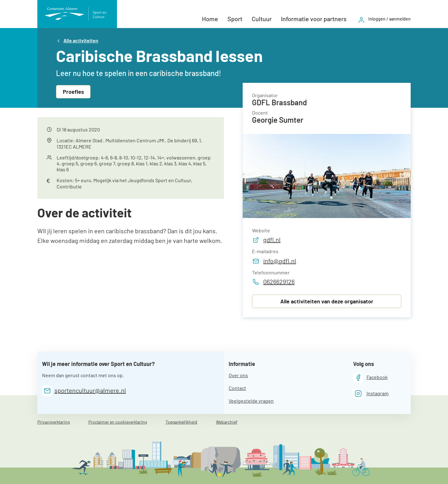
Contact (237, 388)
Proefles (73, 92)
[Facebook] (370, 378)
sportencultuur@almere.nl (90, 390)
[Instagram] (371, 394)
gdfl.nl (266, 240)
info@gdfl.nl (274, 261)
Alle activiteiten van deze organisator (327, 301)
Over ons (238, 375)
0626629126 (273, 282)
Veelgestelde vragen (251, 401)
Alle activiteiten (81, 40)
